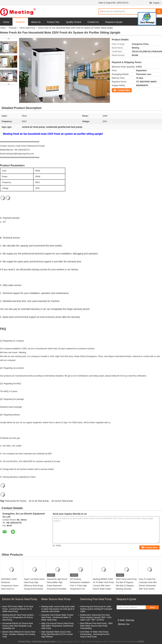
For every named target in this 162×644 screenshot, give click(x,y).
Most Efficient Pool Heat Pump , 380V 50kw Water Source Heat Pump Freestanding (96, 626)
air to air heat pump (39, 501)
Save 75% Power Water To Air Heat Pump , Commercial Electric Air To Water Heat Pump (18, 609)
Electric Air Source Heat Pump (20, 599)
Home (6, 22)
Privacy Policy (24, 642)
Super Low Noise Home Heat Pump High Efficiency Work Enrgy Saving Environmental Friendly (34, 586)
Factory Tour (53, 22)
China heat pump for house (44, 642)
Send (152, 607)
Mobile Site (124, 624)
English (158, 3)
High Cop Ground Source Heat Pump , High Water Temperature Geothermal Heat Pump (58, 626)
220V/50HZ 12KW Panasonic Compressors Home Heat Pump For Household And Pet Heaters (10, 587)
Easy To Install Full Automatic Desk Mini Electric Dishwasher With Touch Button (148, 584)
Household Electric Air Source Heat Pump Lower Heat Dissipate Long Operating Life (18, 626)
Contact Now (117, 90)
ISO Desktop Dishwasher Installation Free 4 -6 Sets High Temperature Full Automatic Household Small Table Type (80, 587)
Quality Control (74, 22)
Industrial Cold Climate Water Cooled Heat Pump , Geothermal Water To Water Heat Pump (57, 617)
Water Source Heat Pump (56, 599)
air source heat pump (62, 501)
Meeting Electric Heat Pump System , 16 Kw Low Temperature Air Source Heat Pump (19, 617)
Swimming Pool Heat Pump (96, 599)
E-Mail (121, 620)
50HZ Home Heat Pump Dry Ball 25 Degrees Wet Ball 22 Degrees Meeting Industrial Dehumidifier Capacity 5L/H (126, 587)
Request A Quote (114, 22)
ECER (141, 642)
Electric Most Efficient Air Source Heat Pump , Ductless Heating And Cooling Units (19, 634)
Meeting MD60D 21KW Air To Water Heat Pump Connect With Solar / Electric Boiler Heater (103, 584)
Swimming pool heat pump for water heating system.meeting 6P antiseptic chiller (96, 609)
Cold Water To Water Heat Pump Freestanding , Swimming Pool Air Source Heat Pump (95, 634)
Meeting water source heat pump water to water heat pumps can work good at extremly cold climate (58, 609)
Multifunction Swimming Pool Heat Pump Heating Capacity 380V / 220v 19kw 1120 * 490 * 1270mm (96, 617)
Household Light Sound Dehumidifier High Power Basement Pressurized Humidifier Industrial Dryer (57, 586)
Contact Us (93, 22)
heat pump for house (16, 501)
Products (20, 22)
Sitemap (130, 620)
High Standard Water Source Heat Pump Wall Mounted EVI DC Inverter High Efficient (57, 634)
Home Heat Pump (27, 28)
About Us (36, 22)
